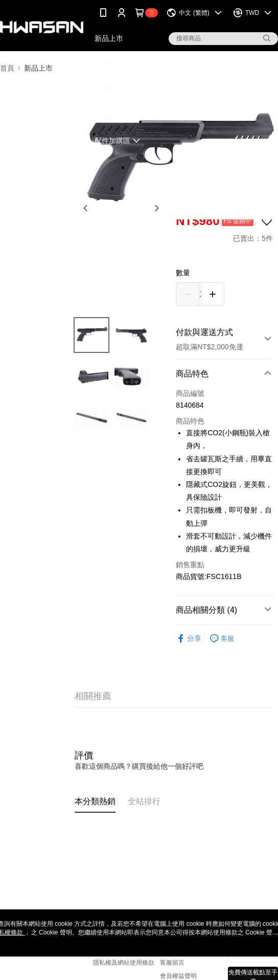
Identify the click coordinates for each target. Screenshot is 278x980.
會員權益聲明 (178, 976)
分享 (189, 639)
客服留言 (172, 963)
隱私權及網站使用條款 (124, 963)
